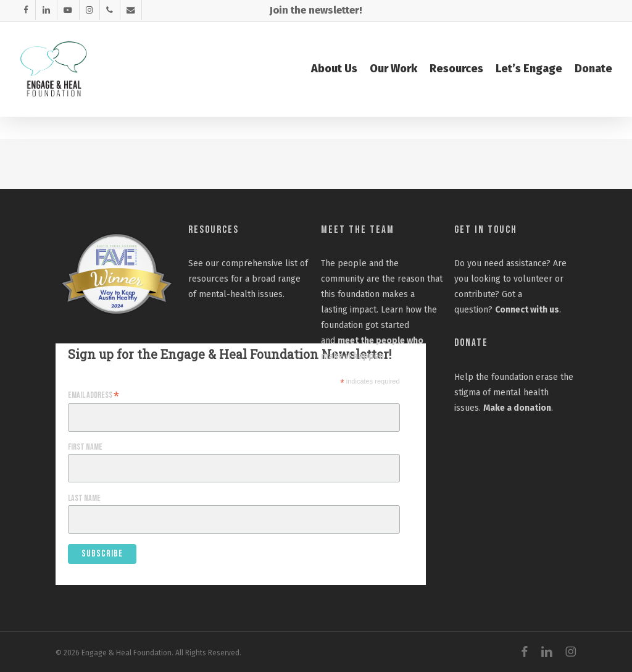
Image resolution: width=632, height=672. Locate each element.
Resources (214, 230)
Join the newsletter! (316, 10)
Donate (471, 343)
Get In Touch (486, 230)
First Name (85, 447)
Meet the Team (358, 230)
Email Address (94, 395)
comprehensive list (260, 263)
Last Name (84, 498)
